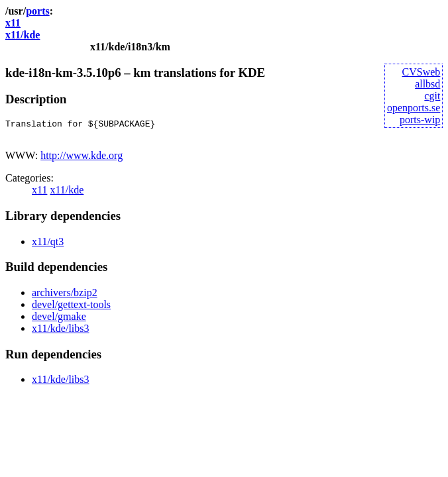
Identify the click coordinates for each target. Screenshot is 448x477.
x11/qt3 (48, 245)
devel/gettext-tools (71, 308)
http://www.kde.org (82, 159)
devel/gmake (59, 320)
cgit (432, 96)
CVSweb (421, 72)
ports (38, 11)
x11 (13, 23)
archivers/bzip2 (65, 296)
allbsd (427, 84)
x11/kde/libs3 (61, 332)
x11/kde (23, 35)
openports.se (414, 108)
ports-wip (420, 120)
